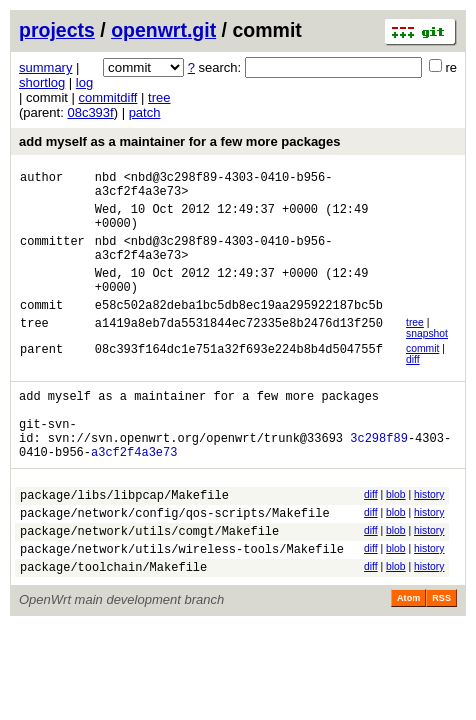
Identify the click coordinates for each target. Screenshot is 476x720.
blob (396, 536)
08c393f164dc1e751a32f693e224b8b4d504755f (239, 378)
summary (45, 67)
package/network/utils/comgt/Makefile (149, 581)
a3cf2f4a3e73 (134, 493)
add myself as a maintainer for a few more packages (180, 141)
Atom (408, 655)
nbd (106, 179)
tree (159, 97)
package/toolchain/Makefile (113, 623)
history (429, 536)
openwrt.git (163, 30)
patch (145, 112)
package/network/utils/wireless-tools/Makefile (182, 602)
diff (413, 386)
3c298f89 (379, 476)
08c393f (90, 112)
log (84, 82)
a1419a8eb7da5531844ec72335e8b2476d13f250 (239, 352)
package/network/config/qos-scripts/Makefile (175, 560)
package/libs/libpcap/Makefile (124, 539)
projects (57, 30)
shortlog (42, 82)
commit (422, 375)
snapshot (427, 360)
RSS (441, 655)
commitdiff (107, 97)
